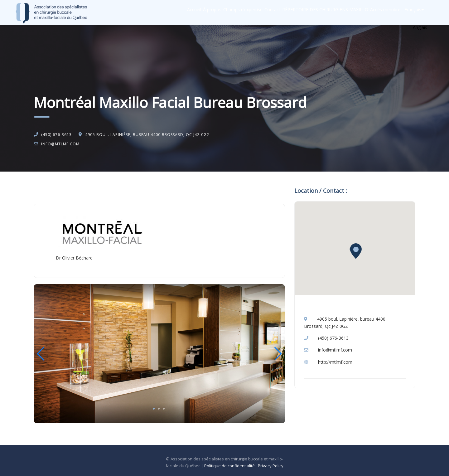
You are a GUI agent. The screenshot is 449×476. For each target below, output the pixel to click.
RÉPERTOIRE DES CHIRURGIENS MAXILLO (308, 13)
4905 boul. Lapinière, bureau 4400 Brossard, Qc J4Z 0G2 (147, 135)
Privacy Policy (271, 466)
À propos (176, 13)
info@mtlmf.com (60, 144)
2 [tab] (159, 409)
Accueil (152, 13)
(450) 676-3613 (56, 135)
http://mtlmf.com (335, 362)
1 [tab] (154, 409)
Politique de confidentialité (229, 466)
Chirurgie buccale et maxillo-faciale (95, 188)
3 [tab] (164, 409)
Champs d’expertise (213, 13)
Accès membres (375, 13)
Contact (249, 13)
